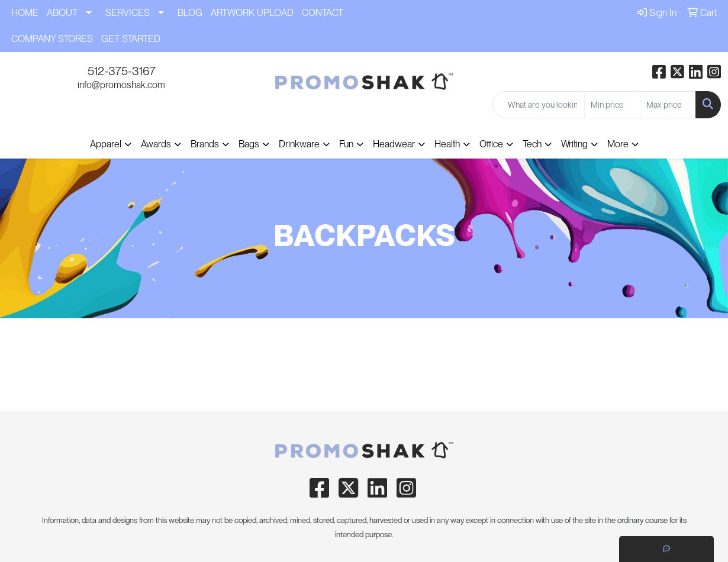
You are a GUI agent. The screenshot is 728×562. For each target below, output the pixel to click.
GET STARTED (131, 39)
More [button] (618, 144)
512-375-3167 (122, 71)
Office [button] (491, 144)
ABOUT (62, 13)
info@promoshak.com (121, 85)
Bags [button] (249, 144)
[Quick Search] (539, 105)
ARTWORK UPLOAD (252, 13)
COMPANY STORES (52, 39)
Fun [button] (346, 144)
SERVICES (128, 13)
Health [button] (447, 144)
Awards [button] (156, 144)
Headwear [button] (394, 144)
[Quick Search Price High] (668, 105)
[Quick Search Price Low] (612, 105)
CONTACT (323, 13)
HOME (25, 13)
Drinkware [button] (299, 144)
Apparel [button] (106, 144)
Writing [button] (574, 144)
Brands (205, 144)
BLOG (190, 13)
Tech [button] (532, 144)
